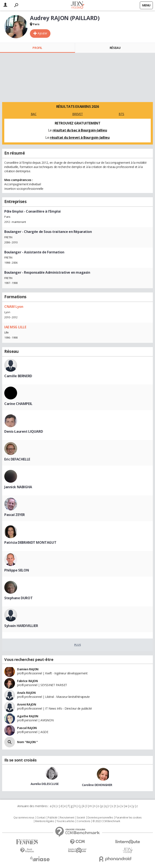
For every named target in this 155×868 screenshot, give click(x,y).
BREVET (77, 114)
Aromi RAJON (27, 704)
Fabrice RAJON (27, 681)
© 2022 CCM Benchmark (106, 821)
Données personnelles (100, 818)
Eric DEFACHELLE (17, 459)
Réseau (115, 48)
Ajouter (42, 33)
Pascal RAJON (27, 728)
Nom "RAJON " (27, 742)
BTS (121, 114)
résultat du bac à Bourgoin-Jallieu (80, 130)
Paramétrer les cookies (128, 818)
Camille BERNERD (18, 376)
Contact (41, 818)
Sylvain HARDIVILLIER (21, 626)
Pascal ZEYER (15, 515)
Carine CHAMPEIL (18, 404)
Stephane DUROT (18, 598)
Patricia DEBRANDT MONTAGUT (30, 542)
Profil (37, 48)
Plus (77, 645)
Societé (81, 818)
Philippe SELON (17, 570)
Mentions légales (44, 821)
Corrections (83, 821)
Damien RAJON (28, 669)
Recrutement (67, 818)
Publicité (53, 818)
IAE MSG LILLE (15, 327)
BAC (34, 114)
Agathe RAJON (28, 716)
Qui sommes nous (24, 818)
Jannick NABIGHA (18, 487)
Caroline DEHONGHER (97, 785)
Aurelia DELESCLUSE (45, 784)
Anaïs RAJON (26, 693)
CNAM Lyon (14, 307)
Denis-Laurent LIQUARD (24, 431)
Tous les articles (65, 821)
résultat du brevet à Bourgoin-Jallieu (80, 137)
